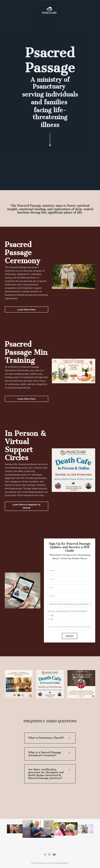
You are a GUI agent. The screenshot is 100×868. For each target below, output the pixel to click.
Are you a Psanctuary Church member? (67, 611)
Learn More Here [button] (26, 310)
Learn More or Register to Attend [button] (26, 506)
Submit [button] (70, 636)
